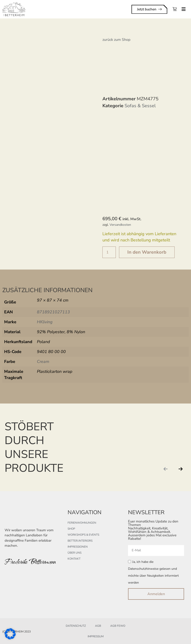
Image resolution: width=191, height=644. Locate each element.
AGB (98, 626)
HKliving (45, 322)
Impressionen (78, 547)
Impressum (96, 636)
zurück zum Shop (116, 40)
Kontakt (74, 559)
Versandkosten (120, 225)
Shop (71, 529)
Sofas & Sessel (140, 106)
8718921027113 (53, 312)
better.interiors (80, 541)
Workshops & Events (83, 535)
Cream (43, 362)
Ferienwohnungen (82, 523)
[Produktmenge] (109, 252)
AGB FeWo (118, 626)
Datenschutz (76, 626)
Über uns (75, 553)
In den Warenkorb (147, 252)
